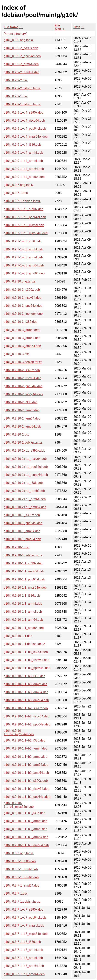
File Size (58, 27)
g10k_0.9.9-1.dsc (16, 96)
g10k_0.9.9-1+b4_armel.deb (23, 161)
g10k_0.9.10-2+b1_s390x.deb (24, 451)
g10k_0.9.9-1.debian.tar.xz (22, 104)
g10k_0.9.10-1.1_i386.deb (22, 596)
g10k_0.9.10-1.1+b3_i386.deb (24, 676)
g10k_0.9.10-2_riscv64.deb (23, 378)
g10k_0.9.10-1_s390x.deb (22, 515)
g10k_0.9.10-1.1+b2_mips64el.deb (19, 732)
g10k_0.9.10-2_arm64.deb (22, 418)
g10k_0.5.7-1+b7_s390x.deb (24, 910)
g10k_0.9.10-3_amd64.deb (22, 346)
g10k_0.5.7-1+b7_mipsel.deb (24, 926)
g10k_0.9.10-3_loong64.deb (23, 314)
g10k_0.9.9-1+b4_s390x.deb (24, 113)
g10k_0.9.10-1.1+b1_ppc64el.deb (27, 797)
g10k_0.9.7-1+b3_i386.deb (22, 241)
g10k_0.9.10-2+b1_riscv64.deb (25, 459)
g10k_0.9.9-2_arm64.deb (21, 64)
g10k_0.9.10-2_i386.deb (21, 402)
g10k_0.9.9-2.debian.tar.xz (22, 88)
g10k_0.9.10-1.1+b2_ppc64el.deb (27, 724)
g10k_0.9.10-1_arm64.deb (22, 531)
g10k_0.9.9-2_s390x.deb (21, 48)
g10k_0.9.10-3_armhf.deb (22, 330)
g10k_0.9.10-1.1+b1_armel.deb (25, 829)
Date (77, 27)
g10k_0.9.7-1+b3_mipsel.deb (24, 225)
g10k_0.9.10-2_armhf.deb (22, 410)
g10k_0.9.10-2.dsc (17, 434)
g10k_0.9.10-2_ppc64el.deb (23, 386)
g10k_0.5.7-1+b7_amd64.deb (24, 974)
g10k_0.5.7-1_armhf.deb (21, 869)
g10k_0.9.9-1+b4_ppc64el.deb (25, 129)
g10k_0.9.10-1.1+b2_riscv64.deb (27, 716)
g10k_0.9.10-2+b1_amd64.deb (25, 507)
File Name (11, 27)
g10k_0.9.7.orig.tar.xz (19, 185)
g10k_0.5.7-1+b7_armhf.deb (23, 950)
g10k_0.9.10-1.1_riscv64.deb (24, 571)
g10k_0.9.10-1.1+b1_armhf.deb (26, 821)
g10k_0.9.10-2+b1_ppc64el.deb (26, 467)
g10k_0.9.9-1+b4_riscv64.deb (24, 121)
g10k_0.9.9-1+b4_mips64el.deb (26, 137)
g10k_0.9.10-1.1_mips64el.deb (25, 588)
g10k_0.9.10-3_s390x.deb (22, 290)
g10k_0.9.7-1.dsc (16, 193)
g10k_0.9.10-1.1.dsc (18, 636)
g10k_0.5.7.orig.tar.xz (19, 853)
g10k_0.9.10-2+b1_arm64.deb (25, 499)
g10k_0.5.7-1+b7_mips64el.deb (26, 934)
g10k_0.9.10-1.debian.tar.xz (23, 555)
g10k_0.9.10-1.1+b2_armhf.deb (26, 748)
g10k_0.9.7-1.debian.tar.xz (22, 201)
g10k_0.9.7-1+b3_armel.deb (23, 257)
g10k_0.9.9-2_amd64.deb (21, 72)
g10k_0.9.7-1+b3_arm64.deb (24, 265)
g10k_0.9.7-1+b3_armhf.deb (23, 249)
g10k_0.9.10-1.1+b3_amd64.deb (26, 700)
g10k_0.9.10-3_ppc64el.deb (23, 306)
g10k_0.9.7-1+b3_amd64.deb (24, 273)
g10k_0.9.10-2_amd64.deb (22, 426)
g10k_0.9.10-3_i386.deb (21, 322)
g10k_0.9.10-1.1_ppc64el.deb (24, 579)
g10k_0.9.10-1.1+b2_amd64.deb (26, 773)
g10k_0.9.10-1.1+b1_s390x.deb (26, 781)
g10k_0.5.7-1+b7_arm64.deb (24, 966)
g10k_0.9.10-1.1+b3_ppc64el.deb (27, 668)
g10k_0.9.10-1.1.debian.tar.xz (24, 644)
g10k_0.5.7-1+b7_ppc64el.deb (25, 918)
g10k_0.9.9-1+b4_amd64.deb (24, 177)
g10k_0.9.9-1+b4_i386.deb (22, 145)
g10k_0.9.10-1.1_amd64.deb (24, 628)
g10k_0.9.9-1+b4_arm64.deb (24, 169)
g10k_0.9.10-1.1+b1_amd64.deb (26, 845)
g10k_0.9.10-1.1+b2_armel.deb (25, 757)
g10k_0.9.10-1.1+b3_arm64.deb (26, 692)
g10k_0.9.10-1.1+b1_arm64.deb (26, 837)
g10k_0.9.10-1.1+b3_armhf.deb (26, 684)
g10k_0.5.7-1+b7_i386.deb (22, 942)
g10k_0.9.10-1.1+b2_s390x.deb (26, 708)
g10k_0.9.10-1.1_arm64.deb (23, 620)
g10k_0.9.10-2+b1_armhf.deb (24, 491)
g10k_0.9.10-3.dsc (17, 354)
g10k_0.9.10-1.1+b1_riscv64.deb (27, 789)
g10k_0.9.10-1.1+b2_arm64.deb (26, 765)
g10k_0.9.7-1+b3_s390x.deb (24, 209)
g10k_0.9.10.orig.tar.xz (20, 281)
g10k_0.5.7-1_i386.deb (20, 861)
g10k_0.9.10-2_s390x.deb (22, 370)
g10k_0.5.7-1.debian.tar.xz (22, 902)
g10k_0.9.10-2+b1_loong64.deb (26, 475)
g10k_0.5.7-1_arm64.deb (21, 877)
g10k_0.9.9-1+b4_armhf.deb (23, 153)
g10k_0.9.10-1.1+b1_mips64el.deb (19, 805)
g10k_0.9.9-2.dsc (16, 80)
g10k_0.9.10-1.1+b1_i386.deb (24, 813)
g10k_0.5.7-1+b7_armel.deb (23, 958)
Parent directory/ (15, 34)
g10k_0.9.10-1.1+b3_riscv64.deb (27, 660)
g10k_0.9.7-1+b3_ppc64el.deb (25, 217)
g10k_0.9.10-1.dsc (17, 547)
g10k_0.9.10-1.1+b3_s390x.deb (26, 652)
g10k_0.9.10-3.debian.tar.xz (23, 362)
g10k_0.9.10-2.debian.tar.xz (23, 442)
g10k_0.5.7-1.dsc (16, 893)
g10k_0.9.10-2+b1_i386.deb (23, 483)
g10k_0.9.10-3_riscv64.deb (23, 298)
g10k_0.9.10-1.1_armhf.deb (23, 604)
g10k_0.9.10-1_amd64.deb (22, 539)
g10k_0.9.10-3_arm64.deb (22, 338)
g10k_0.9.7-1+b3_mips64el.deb (26, 233)
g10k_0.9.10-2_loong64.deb (23, 394)
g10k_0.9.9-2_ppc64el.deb (22, 56)
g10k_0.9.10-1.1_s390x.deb (23, 563)
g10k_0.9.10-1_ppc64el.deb (23, 523)
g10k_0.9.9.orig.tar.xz (19, 40)
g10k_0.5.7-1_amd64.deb (21, 885)
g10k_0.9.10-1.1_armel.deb (23, 612)
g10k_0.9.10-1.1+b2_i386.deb (24, 740)
